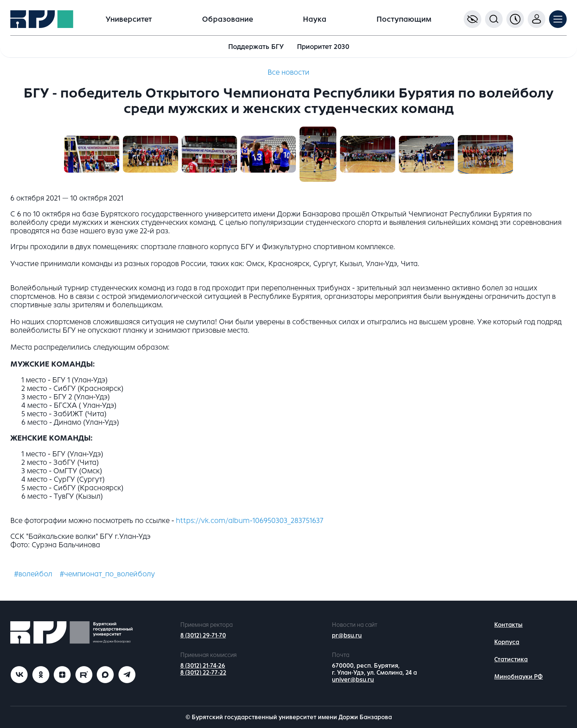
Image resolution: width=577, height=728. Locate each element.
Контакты (508, 625)
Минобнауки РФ (518, 677)
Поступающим (404, 19)
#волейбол (33, 574)
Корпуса (507, 642)
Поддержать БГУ (256, 47)
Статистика (511, 659)
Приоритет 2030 (323, 47)
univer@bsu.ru (353, 680)
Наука (315, 19)
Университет (129, 19)
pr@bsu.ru (347, 635)
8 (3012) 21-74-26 (203, 666)
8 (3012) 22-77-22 (203, 673)
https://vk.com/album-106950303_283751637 (250, 521)
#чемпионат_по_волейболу (107, 574)
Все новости (288, 72)
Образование (228, 19)
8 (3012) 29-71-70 (203, 635)
